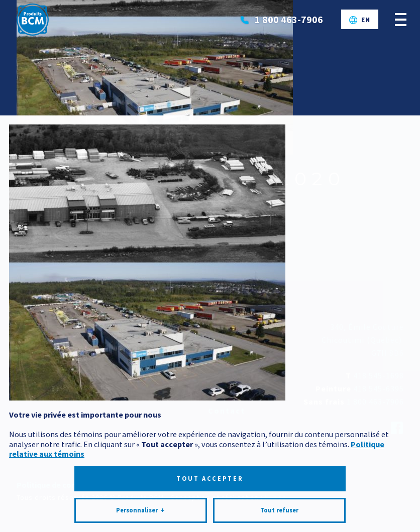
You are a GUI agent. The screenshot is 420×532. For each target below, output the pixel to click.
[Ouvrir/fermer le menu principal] (401, 19)
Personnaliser (140, 498)
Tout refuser (279, 498)
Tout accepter (210, 466)
